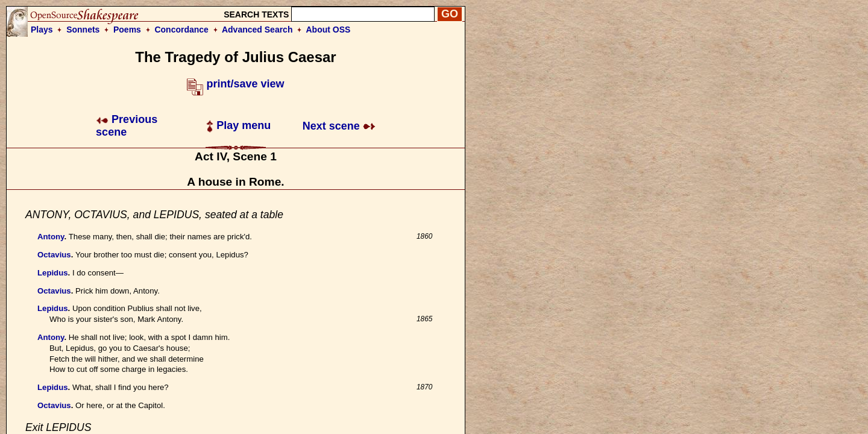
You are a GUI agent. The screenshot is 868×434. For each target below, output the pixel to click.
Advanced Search (257, 30)
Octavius (54, 255)
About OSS (329, 30)
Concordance (181, 30)
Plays (42, 30)
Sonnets (83, 30)
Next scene (339, 126)
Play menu (238, 125)
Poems (127, 30)
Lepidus (53, 273)
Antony (51, 237)
